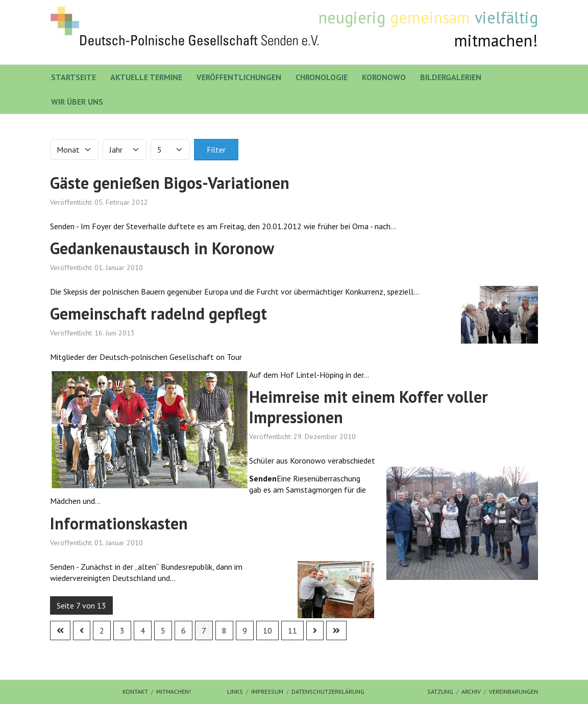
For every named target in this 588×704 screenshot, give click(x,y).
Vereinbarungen (513, 691)
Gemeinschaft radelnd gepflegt (158, 313)
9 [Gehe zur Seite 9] (245, 630)
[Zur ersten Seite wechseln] (60, 630)
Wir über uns (77, 102)
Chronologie (322, 77)
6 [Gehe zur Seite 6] (183, 630)
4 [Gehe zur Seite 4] (143, 630)
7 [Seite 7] (204, 630)
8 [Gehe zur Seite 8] (224, 630)
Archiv (471, 691)
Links (235, 691)
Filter (216, 150)
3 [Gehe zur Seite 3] (122, 630)
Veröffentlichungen (239, 77)
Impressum (267, 691)
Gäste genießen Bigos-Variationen (170, 183)
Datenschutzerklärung (328, 691)
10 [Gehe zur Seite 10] (267, 630)
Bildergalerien (451, 77)
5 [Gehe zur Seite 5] (163, 630)
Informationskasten (119, 523)
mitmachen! (174, 691)
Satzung (440, 691)
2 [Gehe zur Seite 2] (102, 630)
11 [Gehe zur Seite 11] (292, 630)
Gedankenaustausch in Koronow (162, 248)
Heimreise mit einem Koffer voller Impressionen (369, 407)
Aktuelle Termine (146, 77)
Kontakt (135, 691)
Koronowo (384, 77)
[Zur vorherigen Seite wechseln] (82, 630)
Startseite (73, 77)
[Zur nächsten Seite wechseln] (315, 630)
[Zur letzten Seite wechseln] (336, 630)
